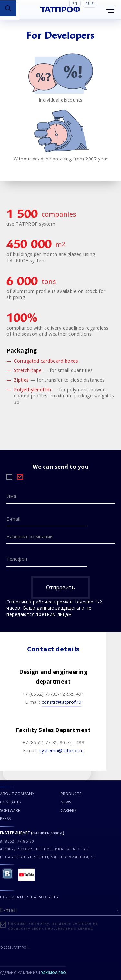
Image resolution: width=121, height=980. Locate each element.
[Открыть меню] (110, 10)
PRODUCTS (71, 794)
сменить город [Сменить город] (47, 833)
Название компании (30, 536)
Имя (11, 496)
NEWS (66, 802)
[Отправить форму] (116, 910)
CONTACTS (10, 802)
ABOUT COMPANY (17, 794)
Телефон (17, 559)
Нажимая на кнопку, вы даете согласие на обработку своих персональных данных (53, 926)
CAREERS (69, 810)
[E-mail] (60, 909)
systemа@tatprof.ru (62, 751)
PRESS (5, 818)
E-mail (13, 519)
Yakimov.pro (54, 973)
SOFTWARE (10, 810)
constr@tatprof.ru (62, 702)
